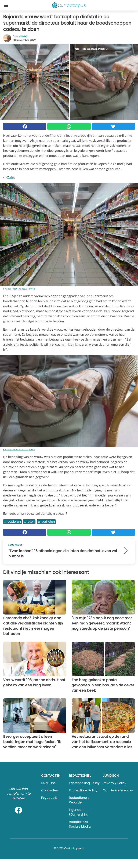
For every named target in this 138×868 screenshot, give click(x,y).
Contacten (50, 790)
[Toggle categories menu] (6, 5)
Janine (23, 36)
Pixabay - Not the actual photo (19, 289)
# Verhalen (46, 522)
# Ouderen (12, 522)
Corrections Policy (83, 790)
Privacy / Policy (115, 783)
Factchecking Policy (84, 783)
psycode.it (49, 798)
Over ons (48, 783)
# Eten (29, 522)
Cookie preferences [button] (118, 790)
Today (11, 177)
